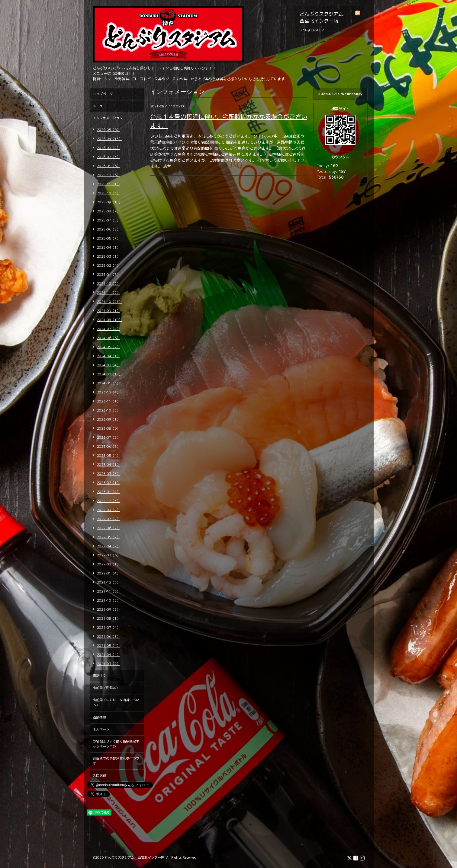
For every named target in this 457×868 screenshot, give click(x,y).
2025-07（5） (108, 220)
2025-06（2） (108, 229)
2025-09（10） (109, 202)
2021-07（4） (108, 628)
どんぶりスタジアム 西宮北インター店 (134, 857)
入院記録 (99, 776)
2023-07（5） (108, 437)
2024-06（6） (108, 338)
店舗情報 (99, 717)
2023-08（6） (108, 428)
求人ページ (101, 729)
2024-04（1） (108, 356)
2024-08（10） (109, 320)
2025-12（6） (108, 175)
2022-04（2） (108, 546)
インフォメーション (108, 118)
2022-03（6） (108, 555)
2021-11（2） (108, 591)
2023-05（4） (108, 456)
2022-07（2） (108, 519)
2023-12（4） (108, 392)
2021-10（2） (108, 600)
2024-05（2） (108, 347)
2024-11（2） (108, 293)
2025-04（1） (108, 247)
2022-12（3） (108, 501)
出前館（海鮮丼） (106, 688)
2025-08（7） (108, 211)
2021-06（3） (108, 637)
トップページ (103, 94)
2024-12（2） (108, 284)
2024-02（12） (109, 374)
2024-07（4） (108, 329)
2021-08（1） (108, 618)
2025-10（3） (108, 193)
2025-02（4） (108, 265)
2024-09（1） (108, 311)
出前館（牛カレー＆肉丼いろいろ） (116, 703)
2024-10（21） (109, 302)
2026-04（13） (109, 139)
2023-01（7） (108, 492)
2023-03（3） (108, 474)
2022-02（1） (108, 564)
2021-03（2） (108, 664)
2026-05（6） (108, 130)
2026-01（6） (108, 166)
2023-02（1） (108, 483)
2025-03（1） (108, 256)
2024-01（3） (108, 383)
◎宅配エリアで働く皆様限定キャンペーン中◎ (116, 744)
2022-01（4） (108, 573)
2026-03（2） (108, 148)
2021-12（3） (108, 582)
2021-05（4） (108, 646)
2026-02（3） (108, 157)
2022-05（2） (108, 537)
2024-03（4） (108, 365)
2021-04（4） (108, 655)
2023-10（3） (108, 410)
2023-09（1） (108, 419)
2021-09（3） (108, 609)
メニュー (99, 106)
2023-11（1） (108, 401)
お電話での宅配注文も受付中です (116, 761)
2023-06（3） (108, 447)
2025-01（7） (108, 275)
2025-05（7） (108, 238)
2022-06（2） (108, 528)
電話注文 (99, 676)
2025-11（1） (108, 184)
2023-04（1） (108, 465)
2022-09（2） (108, 510)
